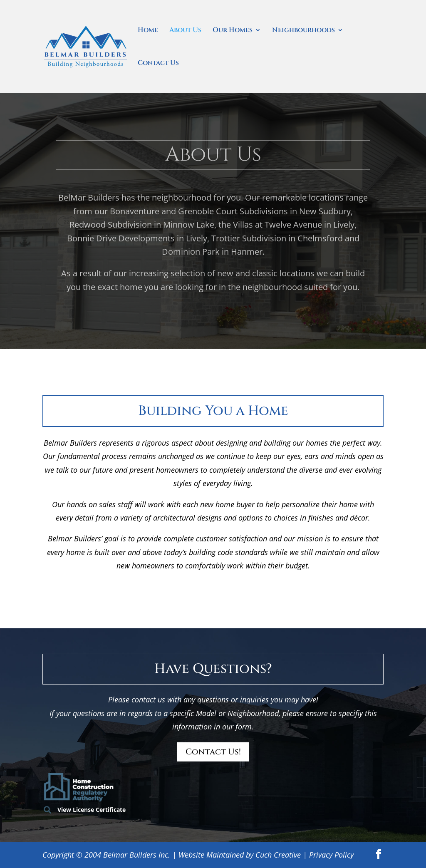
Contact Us (158, 64)
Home (148, 31)
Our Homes (233, 31)
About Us (185, 31)
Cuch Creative (278, 855)
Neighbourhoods (303, 31)
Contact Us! (213, 752)
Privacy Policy (331, 855)
